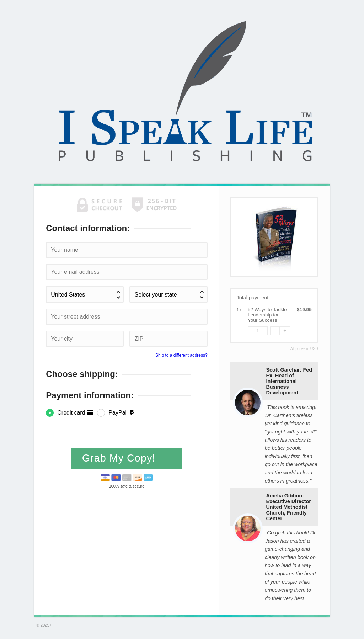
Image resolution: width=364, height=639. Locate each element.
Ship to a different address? (181, 355)
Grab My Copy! (121, 458)
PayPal (122, 413)
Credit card (76, 413)
